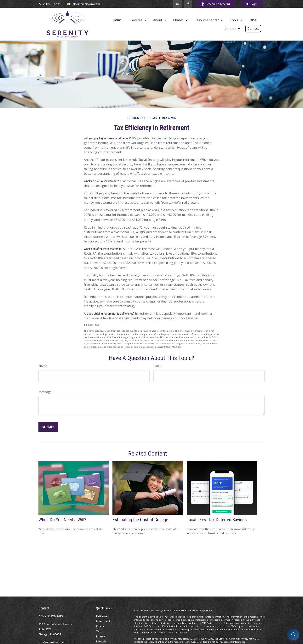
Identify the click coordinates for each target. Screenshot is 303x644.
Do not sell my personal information (227, 642)
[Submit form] (48, 427)
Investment (103, 621)
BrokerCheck (207, 611)
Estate (100, 626)
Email (157, 366)
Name (43, 366)
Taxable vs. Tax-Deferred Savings (217, 520)
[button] (117, 20)
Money (100, 636)
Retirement (103, 616)
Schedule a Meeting (216, 4)
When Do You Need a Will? (62, 520)
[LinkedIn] (177, 4)
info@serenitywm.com (83, 4)
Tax (98, 631)
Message (45, 392)
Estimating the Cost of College (140, 520)
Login (252, 4)
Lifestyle (101, 641)
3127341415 (55, 616)
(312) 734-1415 (50, 4)
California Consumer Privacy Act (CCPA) (239, 639)
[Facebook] (188, 4)
